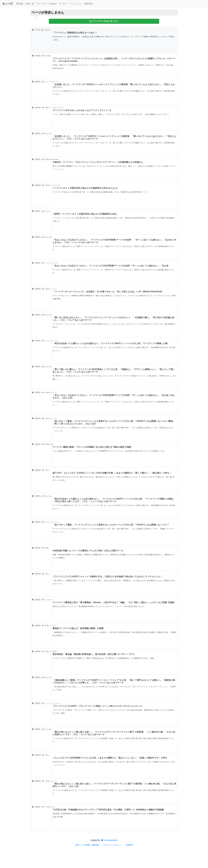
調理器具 (88, 4)
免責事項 (129, 845)
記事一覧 (30, 4)
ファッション (76, 4)
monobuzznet (109, 840)
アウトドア (41, 4)
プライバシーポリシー (112, 845)
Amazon (53, 4)
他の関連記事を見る (104, 21)
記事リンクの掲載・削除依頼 (87, 845)
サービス (63, 4)
